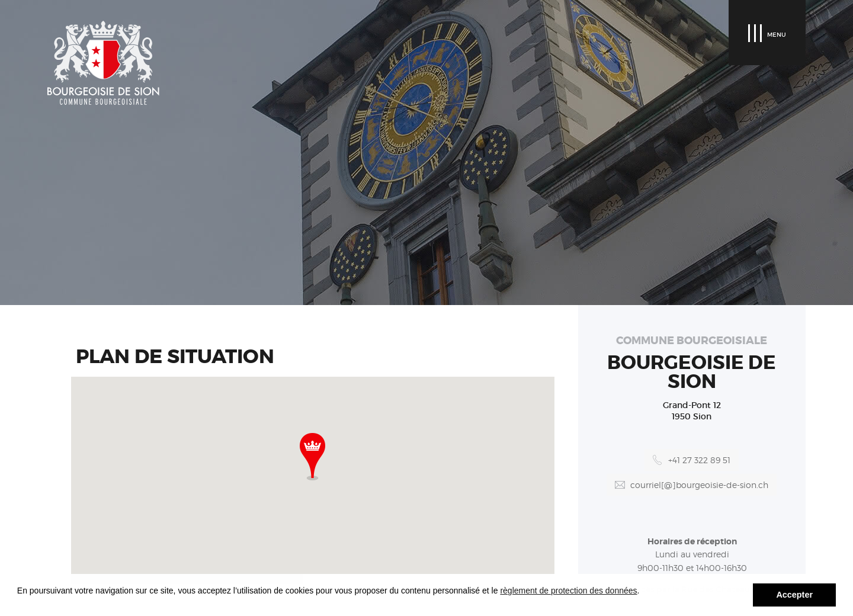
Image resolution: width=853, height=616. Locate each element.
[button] (312, 457)
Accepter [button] (794, 595)
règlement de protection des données (568, 591)
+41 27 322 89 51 (699, 460)
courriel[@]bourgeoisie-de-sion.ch (699, 485)
